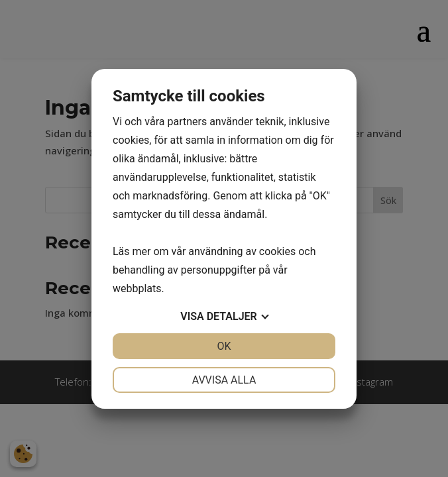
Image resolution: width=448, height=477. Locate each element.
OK (224, 346)
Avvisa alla (224, 380)
